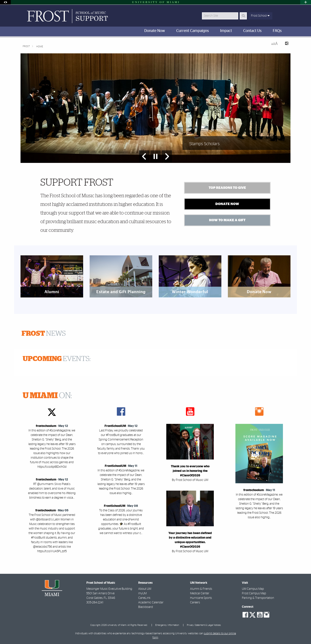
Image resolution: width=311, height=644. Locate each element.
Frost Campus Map (254, 593)
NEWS (44, 334)
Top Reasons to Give (227, 188)
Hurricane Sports (201, 598)
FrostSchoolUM (115, 426)
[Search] (243, 16)
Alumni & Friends (201, 589)
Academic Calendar (151, 603)
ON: (47, 396)
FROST (26, 46)
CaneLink (144, 598)
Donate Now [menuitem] (155, 31)
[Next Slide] (167, 156)
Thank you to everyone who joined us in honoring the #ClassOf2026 (190, 471)
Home (40, 47)
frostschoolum (46, 426)
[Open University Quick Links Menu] (306, 2)
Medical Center (200, 593)
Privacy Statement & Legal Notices (204, 625)
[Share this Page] (285, 44)
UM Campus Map (253, 589)
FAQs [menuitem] (277, 31)
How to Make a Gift (227, 220)
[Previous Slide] (144, 156)
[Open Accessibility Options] (5, 2)
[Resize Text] (275, 44)
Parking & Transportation (258, 598)
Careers (195, 603)
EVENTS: (57, 359)
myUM (142, 593)
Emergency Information (167, 625)
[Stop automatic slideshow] (155, 156)
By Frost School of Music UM (190, 480)
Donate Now (227, 204)
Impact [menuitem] (226, 31)
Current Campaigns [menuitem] (193, 31)
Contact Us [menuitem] (252, 31)
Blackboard (146, 607)
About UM (145, 589)
